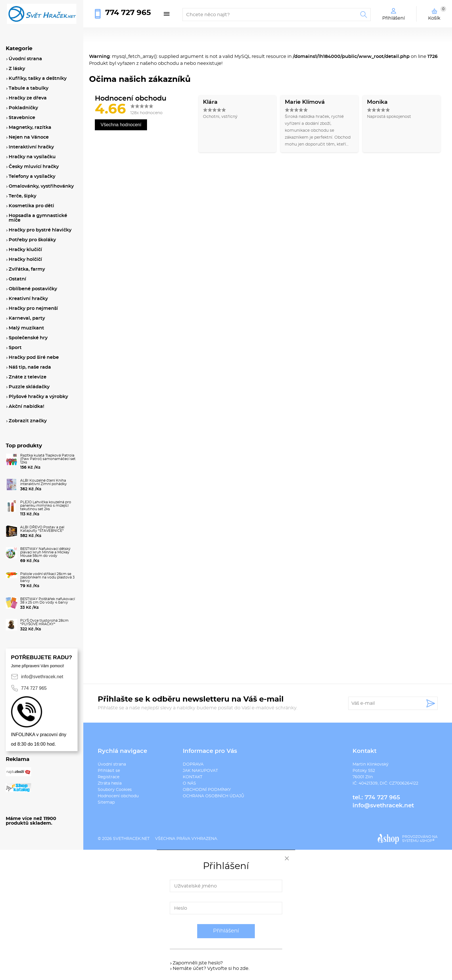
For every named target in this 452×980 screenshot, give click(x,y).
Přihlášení (226, 931)
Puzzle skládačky (29, 387)
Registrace (109, 777)
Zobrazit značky (28, 421)
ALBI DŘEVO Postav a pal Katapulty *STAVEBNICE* (42, 529)
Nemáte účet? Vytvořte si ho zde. (211, 968)
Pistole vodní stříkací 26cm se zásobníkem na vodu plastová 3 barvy (47, 577)
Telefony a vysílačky (32, 176)
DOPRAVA (193, 764)
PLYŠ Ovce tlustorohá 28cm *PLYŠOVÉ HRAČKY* (44, 622)
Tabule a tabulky (29, 88)
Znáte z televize (28, 377)
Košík (437, 13)
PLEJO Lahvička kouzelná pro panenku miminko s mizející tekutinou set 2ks (46, 506)
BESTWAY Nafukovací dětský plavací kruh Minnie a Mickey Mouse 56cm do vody (45, 552)
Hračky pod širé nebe (34, 357)
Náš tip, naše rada (30, 367)
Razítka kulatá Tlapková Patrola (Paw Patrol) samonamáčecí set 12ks (48, 459)
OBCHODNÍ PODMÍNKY (207, 790)
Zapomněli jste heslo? (198, 963)
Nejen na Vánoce (29, 137)
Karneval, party (27, 318)
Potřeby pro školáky (32, 240)
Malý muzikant (26, 328)
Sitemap (106, 802)
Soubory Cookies (115, 790)
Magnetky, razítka (30, 127)
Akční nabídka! (26, 406)
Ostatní (17, 279)
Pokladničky (23, 108)
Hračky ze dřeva (28, 98)
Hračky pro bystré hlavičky (40, 230)
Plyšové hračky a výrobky (38, 397)
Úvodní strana (112, 764)
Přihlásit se (109, 771)
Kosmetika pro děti (31, 206)
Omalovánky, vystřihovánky (41, 186)
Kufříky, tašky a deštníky (38, 78)
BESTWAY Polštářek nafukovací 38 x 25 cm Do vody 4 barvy (48, 601)
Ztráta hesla (110, 783)
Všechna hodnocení (121, 125)
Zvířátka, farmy (27, 269)
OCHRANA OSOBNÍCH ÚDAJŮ (213, 796)
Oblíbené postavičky (33, 289)
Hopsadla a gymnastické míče (38, 218)
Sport (15, 348)
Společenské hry (28, 338)
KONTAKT (193, 777)
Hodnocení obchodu (118, 796)
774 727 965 (128, 13)
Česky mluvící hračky (34, 167)
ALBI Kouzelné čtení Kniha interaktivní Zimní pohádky (44, 482)
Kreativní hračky (28, 299)
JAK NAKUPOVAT (200, 771)
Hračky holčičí (25, 259)
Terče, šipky (22, 196)
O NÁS (189, 783)
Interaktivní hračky (31, 147)
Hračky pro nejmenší (33, 308)
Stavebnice (22, 118)
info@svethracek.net (383, 806)
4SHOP (427, 841)
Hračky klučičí (25, 250)
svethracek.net (131, 839)
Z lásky (17, 69)
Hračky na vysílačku (32, 157)
